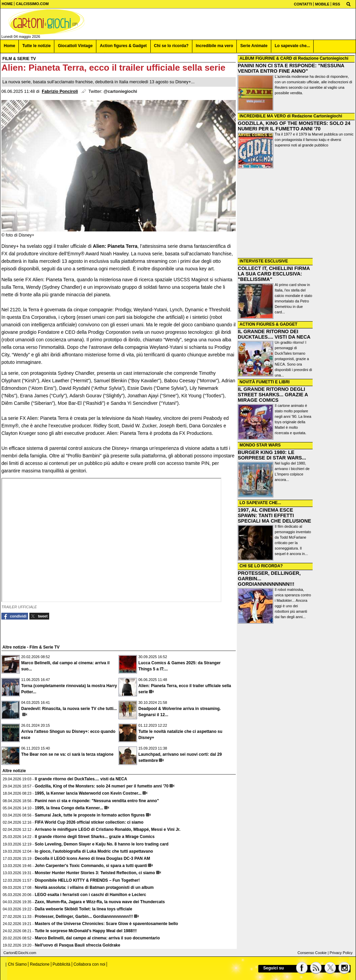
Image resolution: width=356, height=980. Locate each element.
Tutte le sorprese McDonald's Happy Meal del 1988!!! (86, 931)
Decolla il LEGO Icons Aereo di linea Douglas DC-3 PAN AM (93, 858)
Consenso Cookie (312, 953)
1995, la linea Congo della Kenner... (69, 808)
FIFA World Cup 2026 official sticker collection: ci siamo (89, 822)
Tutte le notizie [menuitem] (36, 46)
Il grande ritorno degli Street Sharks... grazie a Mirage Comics (95, 837)
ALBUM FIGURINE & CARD (266, 58)
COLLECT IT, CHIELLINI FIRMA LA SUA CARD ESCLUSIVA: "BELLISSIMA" (274, 274)
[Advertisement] (296, 213)
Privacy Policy (341, 953)
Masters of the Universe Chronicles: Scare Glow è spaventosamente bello (106, 924)
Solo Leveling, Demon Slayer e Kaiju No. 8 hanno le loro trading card (102, 844)
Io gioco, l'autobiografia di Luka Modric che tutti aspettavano (94, 851)
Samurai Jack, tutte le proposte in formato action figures (90, 815)
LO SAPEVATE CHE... (260, 503)
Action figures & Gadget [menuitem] (123, 46)
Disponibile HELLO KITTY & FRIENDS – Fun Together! (87, 880)
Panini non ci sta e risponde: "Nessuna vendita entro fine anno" (97, 801)
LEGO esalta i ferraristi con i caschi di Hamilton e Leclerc (91, 895)
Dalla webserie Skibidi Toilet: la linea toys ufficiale (84, 909)
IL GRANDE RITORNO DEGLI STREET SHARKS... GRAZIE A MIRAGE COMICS (273, 395)
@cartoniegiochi (120, 91)
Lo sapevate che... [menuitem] (292, 46)
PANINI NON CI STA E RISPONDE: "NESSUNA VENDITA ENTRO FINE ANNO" (291, 68)
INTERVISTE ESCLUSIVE (264, 261)
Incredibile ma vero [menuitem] (214, 46)
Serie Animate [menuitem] (254, 46)
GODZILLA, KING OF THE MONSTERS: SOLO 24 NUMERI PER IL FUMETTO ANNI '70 (294, 126)
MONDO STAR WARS (260, 445)
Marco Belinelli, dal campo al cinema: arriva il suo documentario (97, 938)
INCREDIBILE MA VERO (263, 116)
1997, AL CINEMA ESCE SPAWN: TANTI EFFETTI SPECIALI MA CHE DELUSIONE (275, 515)
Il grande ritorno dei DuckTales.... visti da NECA (81, 779)
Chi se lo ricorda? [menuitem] (171, 46)
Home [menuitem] (9, 46)
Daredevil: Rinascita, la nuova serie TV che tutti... (69, 709)
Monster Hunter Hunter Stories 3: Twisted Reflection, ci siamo (95, 873)
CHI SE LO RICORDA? (261, 566)
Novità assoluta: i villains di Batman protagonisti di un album (94, 887)
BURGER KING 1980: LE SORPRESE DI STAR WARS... (272, 455)
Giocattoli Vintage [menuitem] (75, 46)
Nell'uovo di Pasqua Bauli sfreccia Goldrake (78, 945)
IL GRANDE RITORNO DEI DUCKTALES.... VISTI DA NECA (274, 334)
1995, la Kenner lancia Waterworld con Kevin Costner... (88, 793)
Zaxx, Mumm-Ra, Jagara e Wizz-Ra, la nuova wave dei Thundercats (100, 902)
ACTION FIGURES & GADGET (268, 324)
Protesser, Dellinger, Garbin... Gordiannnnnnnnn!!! (84, 917)
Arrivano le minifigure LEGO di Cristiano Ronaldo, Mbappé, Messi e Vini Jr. (108, 829)
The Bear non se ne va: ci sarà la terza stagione (67, 754)
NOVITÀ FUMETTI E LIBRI (265, 382)
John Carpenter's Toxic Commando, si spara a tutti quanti (91, 866)
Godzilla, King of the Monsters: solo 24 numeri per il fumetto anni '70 (102, 786)
